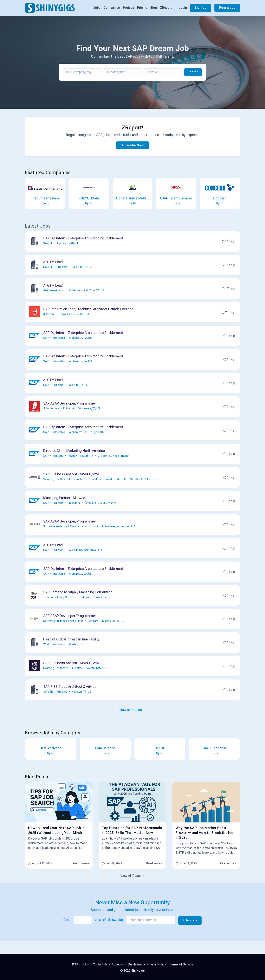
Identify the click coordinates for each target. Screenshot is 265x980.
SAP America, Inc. (55, 292)
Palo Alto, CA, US (82, 268)
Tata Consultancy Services (60, 607)
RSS (75, 964)
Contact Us (100, 964)
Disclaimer (135, 964)
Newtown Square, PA (81, 462)
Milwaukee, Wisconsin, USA (119, 535)
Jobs (97, 8)
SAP (46, 341)
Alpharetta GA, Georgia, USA (87, 438)
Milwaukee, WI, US (89, 413)
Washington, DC (79, 656)
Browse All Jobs (132, 723)
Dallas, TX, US (103, 607)
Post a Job (227, 8)
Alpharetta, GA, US (69, 244)
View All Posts (132, 889)
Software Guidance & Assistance (64, 535)
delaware (49, 316)
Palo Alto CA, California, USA (85, 559)
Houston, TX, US (82, 704)
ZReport (166, 8)
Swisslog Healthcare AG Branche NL (65, 486)
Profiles (129, 8)
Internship (59, 341)
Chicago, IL (74, 510)
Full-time (63, 268)
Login (183, 8)
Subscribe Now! (133, 145)
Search (193, 72)
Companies (112, 8)
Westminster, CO (116, 486)
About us (118, 964)
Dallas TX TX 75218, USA (74, 316)
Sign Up (201, 8)
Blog (154, 8)
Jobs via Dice (52, 413)
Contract (93, 632)
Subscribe (190, 934)
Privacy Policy (156, 964)
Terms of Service (182, 964)
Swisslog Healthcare (56, 680)
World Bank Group (55, 656)
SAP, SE (48, 244)
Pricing (142, 8)
